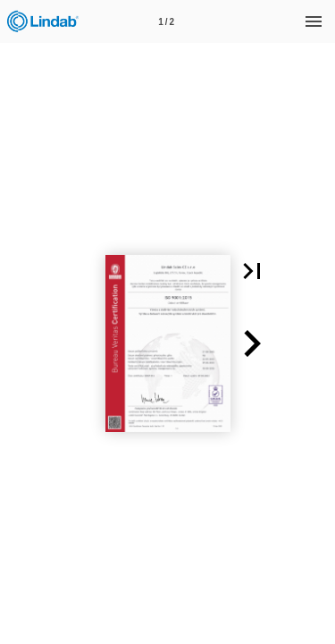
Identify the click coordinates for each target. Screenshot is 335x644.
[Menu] (314, 21)
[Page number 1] (166, 21)
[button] (252, 271)
